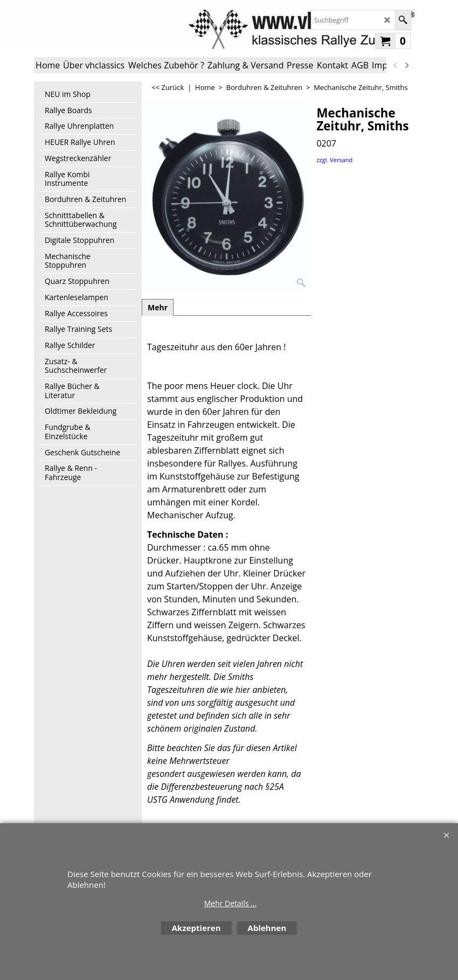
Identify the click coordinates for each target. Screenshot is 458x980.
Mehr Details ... (231, 903)
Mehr (158, 307)
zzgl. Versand (334, 160)
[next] (406, 65)
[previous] (395, 65)
